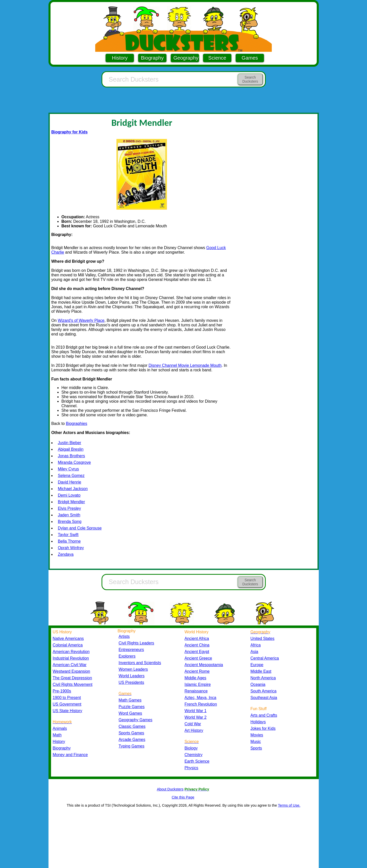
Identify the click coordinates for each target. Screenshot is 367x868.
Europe (257, 665)
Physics (192, 768)
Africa (256, 645)
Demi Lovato (69, 495)
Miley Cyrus (68, 469)
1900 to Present (67, 698)
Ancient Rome (197, 671)
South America (264, 691)
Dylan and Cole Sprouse (80, 528)
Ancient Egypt (197, 652)
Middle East (261, 671)
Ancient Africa (197, 638)
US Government (67, 704)
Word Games (130, 713)
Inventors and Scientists (140, 663)
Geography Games (136, 720)
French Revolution (201, 704)
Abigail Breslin (71, 449)
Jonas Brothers (71, 456)
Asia (254, 652)
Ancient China (197, 645)
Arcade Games (132, 740)
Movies (257, 735)
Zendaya (66, 554)
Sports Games (131, 733)
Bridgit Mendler (71, 502)
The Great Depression (72, 678)
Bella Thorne (69, 541)
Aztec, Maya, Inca (201, 698)
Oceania (258, 684)
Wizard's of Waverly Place (81, 320)
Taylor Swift (68, 535)
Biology (191, 748)
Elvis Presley (69, 508)
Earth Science (197, 761)
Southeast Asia (264, 698)
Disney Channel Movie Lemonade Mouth (185, 365)
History (120, 58)
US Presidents (131, 682)
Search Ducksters (250, 79)
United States (263, 638)
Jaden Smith (69, 515)
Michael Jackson (73, 489)
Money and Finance (70, 755)
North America (263, 678)
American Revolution (71, 652)
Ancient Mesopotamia (204, 665)
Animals (60, 728)
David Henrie (69, 482)
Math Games (130, 700)
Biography (152, 58)
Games (250, 58)
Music (256, 742)
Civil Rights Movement (73, 684)
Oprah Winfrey (71, 548)
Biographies (77, 424)
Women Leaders (133, 669)
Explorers (127, 656)
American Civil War (70, 665)
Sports (256, 748)
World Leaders (132, 676)
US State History (68, 711)
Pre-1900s (62, 691)
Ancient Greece (198, 658)
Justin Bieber (70, 443)
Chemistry (194, 755)
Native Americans (68, 638)
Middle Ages (195, 678)
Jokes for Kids (263, 728)
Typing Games (132, 746)
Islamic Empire (198, 684)
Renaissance (196, 691)
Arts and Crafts (264, 715)
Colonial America (68, 645)
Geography (186, 58)
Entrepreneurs (131, 650)
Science (217, 58)
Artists (124, 636)
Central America (265, 658)
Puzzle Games (132, 707)
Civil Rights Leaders (137, 643)
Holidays (258, 722)
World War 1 (196, 711)
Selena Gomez (71, 476)
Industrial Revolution (71, 658)
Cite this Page (183, 797)
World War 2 (196, 717)
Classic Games (132, 726)
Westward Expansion (71, 671)
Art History (194, 730)
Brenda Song (70, 522)
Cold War (193, 724)
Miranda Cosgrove (74, 462)
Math (57, 735)
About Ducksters (170, 789)
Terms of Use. (289, 805)
